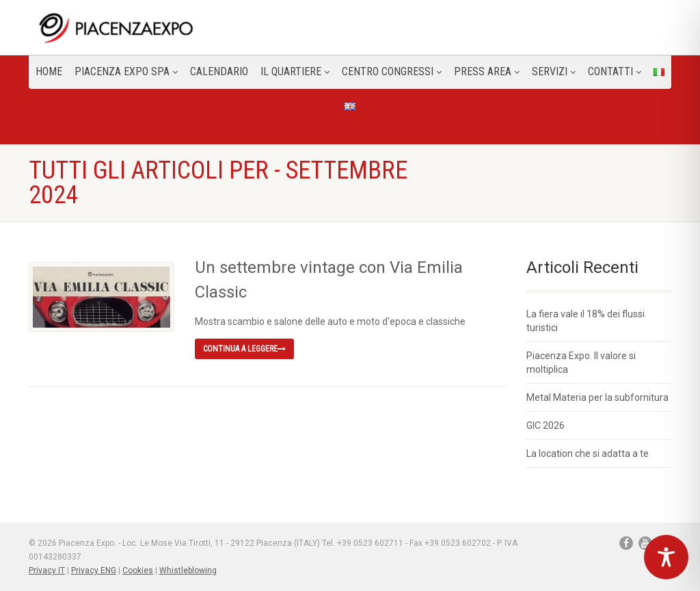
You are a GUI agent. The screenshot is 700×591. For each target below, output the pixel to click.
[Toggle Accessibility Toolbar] (666, 557)
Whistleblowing (188, 570)
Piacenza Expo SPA (126, 71)
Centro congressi (392, 71)
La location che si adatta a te (588, 454)
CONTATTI (615, 71)
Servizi (554, 71)
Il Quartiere (295, 71)
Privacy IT (47, 570)
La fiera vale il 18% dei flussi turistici (585, 321)
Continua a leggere (244, 349)
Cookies (138, 570)
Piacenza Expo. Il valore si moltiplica (581, 363)
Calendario (219, 71)
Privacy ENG (94, 570)
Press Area (487, 71)
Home (49, 71)
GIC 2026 (546, 425)
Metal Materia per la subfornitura (597, 397)
